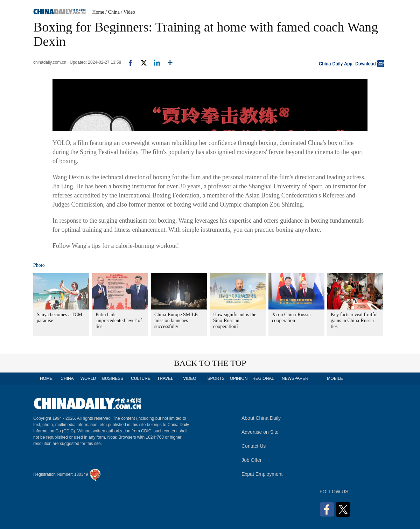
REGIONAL (263, 378)
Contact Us (254, 446)
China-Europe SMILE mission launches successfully (176, 321)
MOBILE (335, 378)
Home (98, 12)
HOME (46, 378)
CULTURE (141, 378)
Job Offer (251, 460)
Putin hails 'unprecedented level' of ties (119, 321)
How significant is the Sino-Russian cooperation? (235, 321)
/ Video (128, 12)
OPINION (239, 378)
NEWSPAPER (295, 378)
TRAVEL (165, 378)
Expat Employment (262, 474)
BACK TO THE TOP (210, 363)
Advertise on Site (260, 432)
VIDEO (190, 378)
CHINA (67, 378)
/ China (113, 12)
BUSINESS (113, 378)
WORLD (88, 378)
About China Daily (261, 418)
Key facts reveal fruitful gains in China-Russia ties (354, 321)
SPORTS (216, 378)
